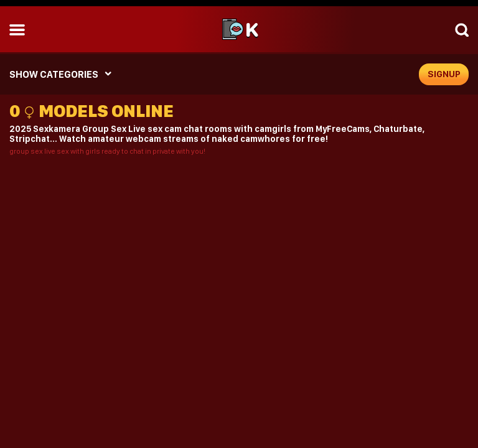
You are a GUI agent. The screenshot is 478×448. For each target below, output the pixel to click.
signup (444, 74)
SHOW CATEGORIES (54, 74)
